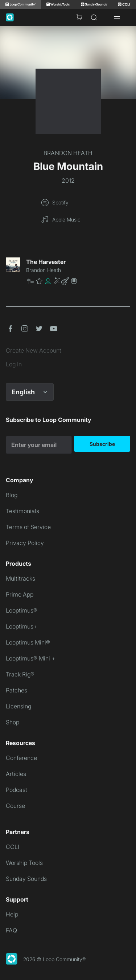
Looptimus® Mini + (30, 658)
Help (12, 914)
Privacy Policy (25, 543)
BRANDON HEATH (68, 153)
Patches (17, 690)
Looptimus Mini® (28, 642)
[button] (78, 281)
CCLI (13, 847)
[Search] (94, 17)
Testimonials (22, 511)
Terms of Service (28, 527)
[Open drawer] (117, 17)
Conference (21, 758)
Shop (13, 722)
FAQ (11, 930)
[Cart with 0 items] (79, 17)
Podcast (17, 790)
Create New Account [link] (34, 350)
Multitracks (20, 578)
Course (15, 806)
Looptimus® (22, 610)
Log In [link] (14, 364)
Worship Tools (24, 863)
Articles (16, 774)
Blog (12, 495)
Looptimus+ (21, 626)
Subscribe (102, 444)
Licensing (18, 706)
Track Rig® (20, 674)
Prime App (20, 594)
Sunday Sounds (26, 879)
